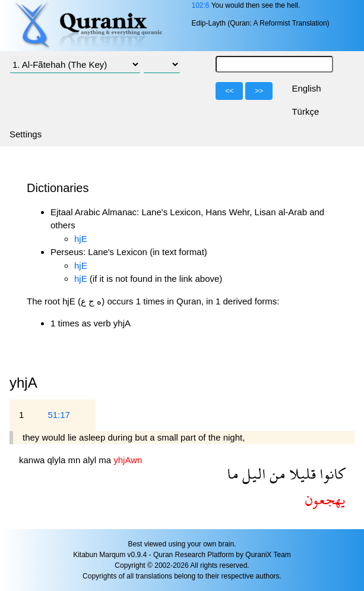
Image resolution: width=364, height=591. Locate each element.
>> (259, 91)
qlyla (58, 460)
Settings (26, 134)
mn (76, 460)
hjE (81, 239)
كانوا (330, 474)
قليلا (301, 474)
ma (106, 460)
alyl (91, 460)
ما (233, 474)
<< (229, 91)
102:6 (200, 5)
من (276, 474)
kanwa (33, 460)
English (306, 88)
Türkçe (305, 111)
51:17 (59, 415)
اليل (252, 474)
